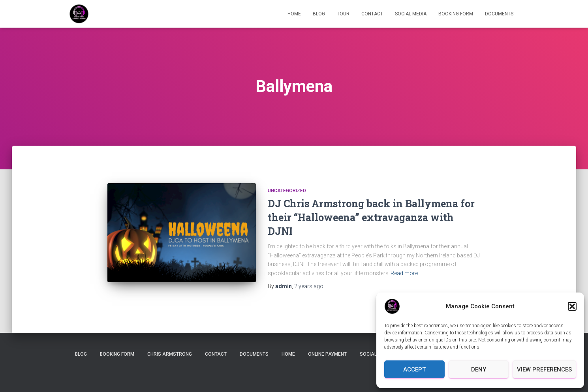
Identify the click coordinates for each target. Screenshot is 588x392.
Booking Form (456, 14)
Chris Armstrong (170, 354)
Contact (372, 14)
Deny (479, 369)
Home (294, 14)
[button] (572, 306)
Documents (499, 14)
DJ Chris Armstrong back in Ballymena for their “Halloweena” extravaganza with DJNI (371, 217)
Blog (319, 14)
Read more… (406, 273)
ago (309, 286)
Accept (414, 369)
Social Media (411, 14)
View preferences (544, 369)
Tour (343, 14)
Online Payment (327, 354)
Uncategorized (287, 191)
